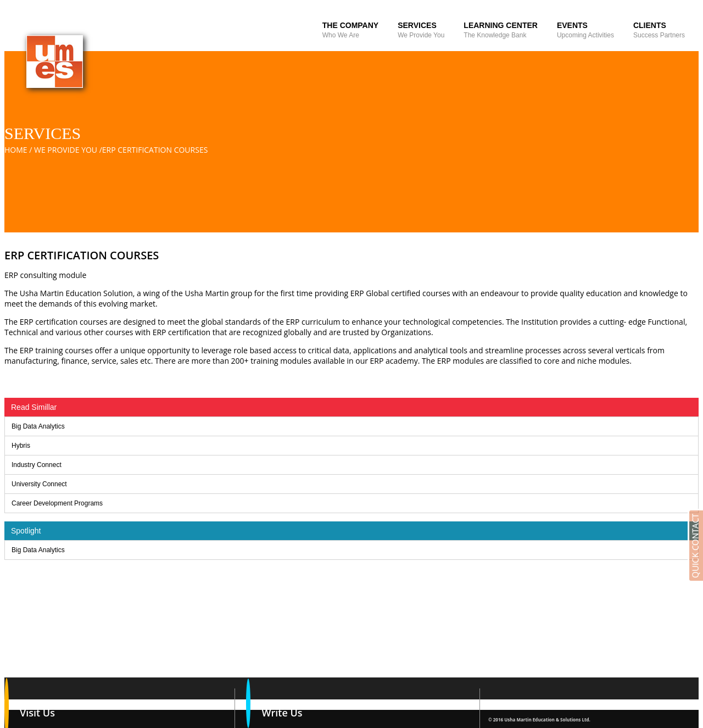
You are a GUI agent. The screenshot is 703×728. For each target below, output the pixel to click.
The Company (350, 30)
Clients (659, 30)
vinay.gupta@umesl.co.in (304, 719)
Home (16, 150)
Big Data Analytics (38, 426)
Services (421, 30)
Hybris (21, 446)
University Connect (39, 484)
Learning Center (501, 30)
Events (585, 30)
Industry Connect (37, 465)
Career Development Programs (57, 503)
